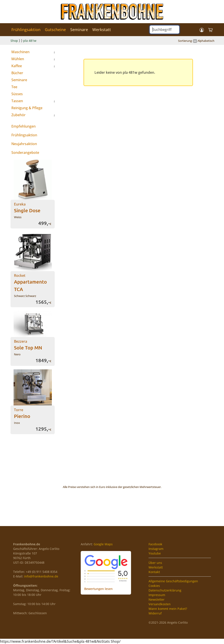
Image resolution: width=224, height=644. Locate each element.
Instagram (156, 549)
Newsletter (157, 599)
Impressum (157, 595)
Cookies (154, 586)
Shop (14, 41)
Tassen (17, 101)
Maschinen (20, 52)
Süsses (17, 94)
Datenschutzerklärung (165, 590)
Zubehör (18, 115)
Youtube (155, 553)
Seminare (79, 30)
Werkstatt (102, 30)
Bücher (17, 73)
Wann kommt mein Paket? (168, 609)
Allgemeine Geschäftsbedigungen (173, 581)
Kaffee (17, 66)
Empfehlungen (24, 126)
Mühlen (18, 59)
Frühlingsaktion (26, 30)
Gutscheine (55, 30)
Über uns (155, 563)
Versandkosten (160, 604)
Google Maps (103, 544)
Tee (14, 87)
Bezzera (28, 345)
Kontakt (154, 572)
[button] (202, 30)
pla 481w (30, 41)
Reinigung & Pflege (27, 108)
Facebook (155, 544)
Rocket (30, 283)
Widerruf (155, 613)
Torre (22, 413)
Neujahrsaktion (24, 144)
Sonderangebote (25, 153)
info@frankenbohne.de (41, 576)
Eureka (27, 208)
